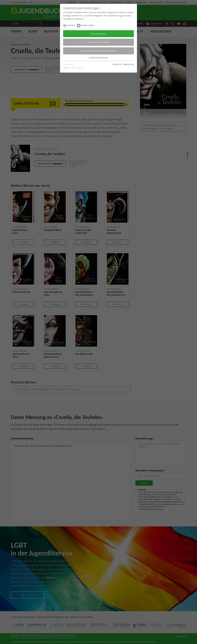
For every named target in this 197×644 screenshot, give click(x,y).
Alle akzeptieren (98, 34)
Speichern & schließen (98, 42)
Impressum (117, 64)
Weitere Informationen (98, 58)
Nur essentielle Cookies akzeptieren (99, 51)
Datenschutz (129, 64)
